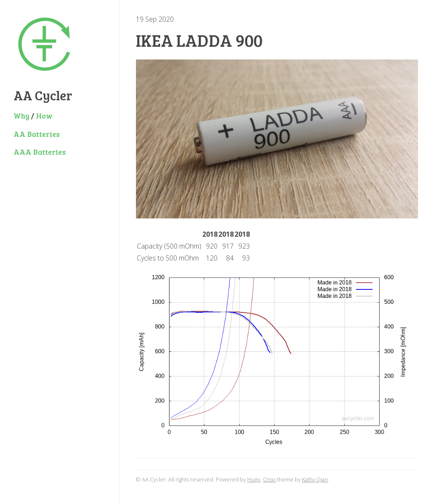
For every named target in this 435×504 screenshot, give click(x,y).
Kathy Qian (315, 479)
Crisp (269, 479)
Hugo (254, 479)
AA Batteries (37, 134)
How (44, 116)
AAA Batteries (40, 152)
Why (21, 116)
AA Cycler (43, 95)
